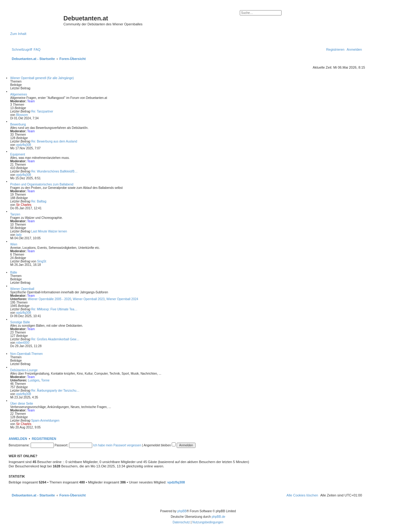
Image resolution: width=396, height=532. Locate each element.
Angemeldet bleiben (160, 445)
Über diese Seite (22, 404)
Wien (14, 244)
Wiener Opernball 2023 (89, 299)
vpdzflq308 (24, 145)
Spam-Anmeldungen (45, 421)
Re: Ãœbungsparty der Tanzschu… (55, 391)
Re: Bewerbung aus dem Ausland (54, 141)
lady (19, 235)
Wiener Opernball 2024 (122, 299)
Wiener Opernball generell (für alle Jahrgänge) (42, 78)
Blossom (22, 115)
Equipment (18, 154)
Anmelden (18, 439)
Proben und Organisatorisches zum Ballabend (42, 184)
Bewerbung (18, 124)
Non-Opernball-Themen (26, 354)
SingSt (42, 261)
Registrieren (44, 439)
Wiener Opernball (22, 289)
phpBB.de (218, 517)
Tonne (45, 380)
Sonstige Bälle (20, 322)
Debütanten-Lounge (24, 370)
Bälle (14, 272)
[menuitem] (37, 49)
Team (31, 101)
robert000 (23, 343)
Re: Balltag (39, 201)
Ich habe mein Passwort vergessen (117, 445)
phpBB (182, 511)
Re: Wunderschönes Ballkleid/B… (54, 171)
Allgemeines (19, 94)
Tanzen (15, 214)
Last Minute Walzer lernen (49, 231)
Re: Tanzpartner (42, 111)
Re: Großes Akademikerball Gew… (55, 339)
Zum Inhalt (18, 34)
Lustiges (34, 380)
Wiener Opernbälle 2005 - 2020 (49, 299)
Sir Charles (24, 205)
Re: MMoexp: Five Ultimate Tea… (54, 309)
